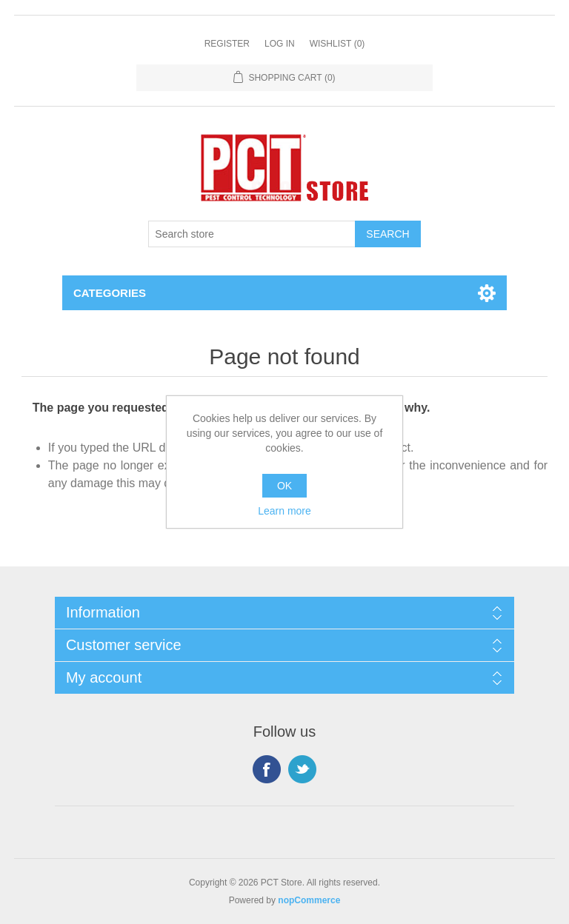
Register (227, 44)
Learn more (284, 511)
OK (284, 486)
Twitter (302, 769)
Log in (280, 44)
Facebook (267, 769)
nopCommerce (309, 900)
